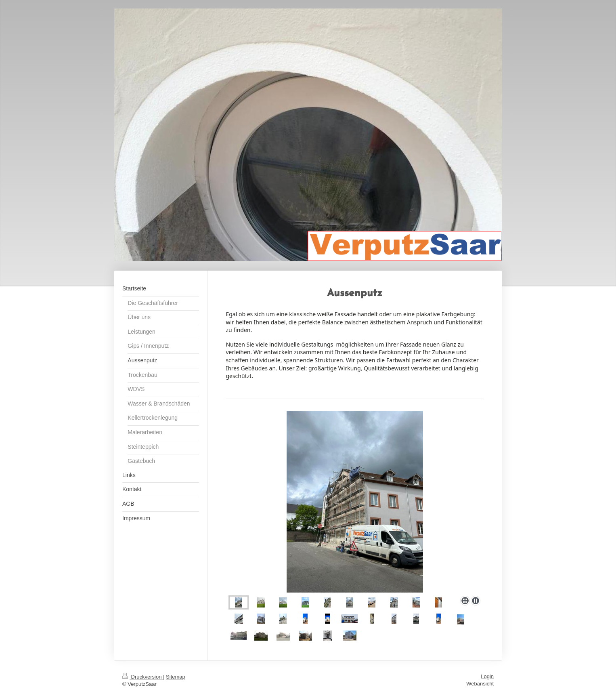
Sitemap (176, 677)
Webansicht (480, 684)
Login (487, 676)
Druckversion (143, 677)
